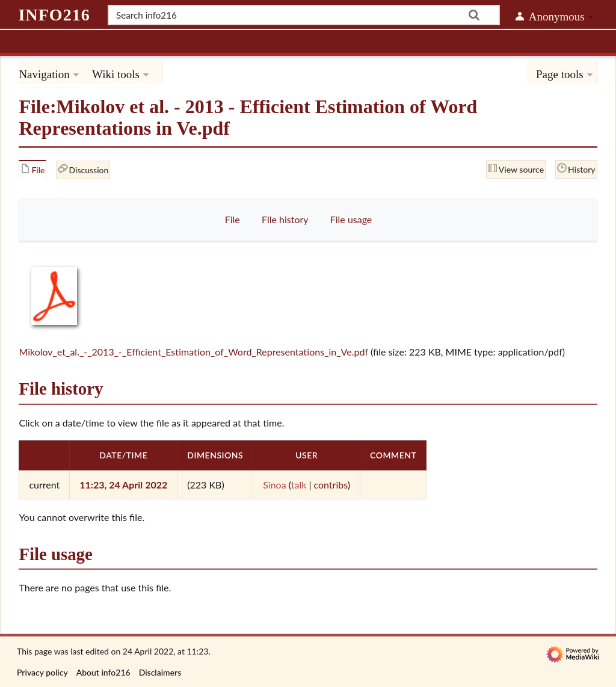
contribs (330, 485)
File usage (351, 219)
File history (285, 219)
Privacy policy (42, 672)
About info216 (103, 672)
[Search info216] (304, 15)
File (233, 219)
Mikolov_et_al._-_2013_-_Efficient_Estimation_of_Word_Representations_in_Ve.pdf (193, 352)
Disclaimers (160, 672)
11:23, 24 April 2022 (123, 485)
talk (299, 485)
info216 (54, 15)
